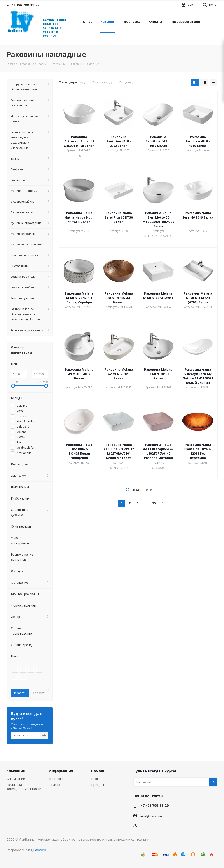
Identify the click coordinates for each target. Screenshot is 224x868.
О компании (16, 779)
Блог (95, 779)
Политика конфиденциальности (24, 787)
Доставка (56, 779)
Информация (61, 771)
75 (154, 503)
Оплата (54, 785)
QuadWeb (38, 850)
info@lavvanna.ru (153, 816)
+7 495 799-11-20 (155, 806)
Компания (16, 771)
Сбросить (40, 693)
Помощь (99, 771)
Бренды (98, 785)
